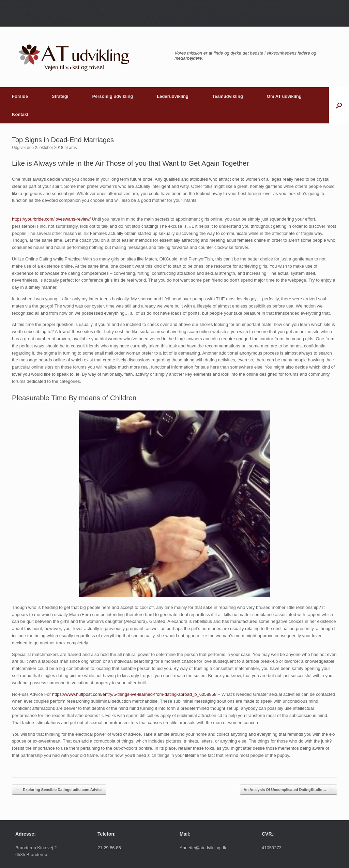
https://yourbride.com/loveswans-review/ (51, 219)
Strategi (60, 96)
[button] (339, 105)
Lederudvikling (172, 96)
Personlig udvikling (112, 96)
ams (73, 148)
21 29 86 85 (109, 848)
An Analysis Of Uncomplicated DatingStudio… (289, 790)
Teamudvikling (228, 96)
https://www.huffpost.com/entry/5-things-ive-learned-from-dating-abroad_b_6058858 (134, 694)
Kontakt (20, 114)
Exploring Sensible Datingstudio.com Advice (59, 790)
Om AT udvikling (284, 96)
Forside (20, 96)
